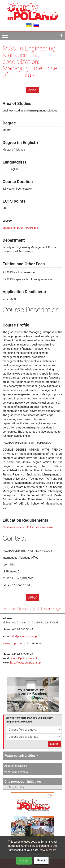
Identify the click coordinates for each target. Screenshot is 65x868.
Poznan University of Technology (32, 609)
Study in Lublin (16, 787)
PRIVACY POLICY (48, 850)
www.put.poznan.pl (14, 643)
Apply (32, 90)
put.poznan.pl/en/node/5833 (20, 228)
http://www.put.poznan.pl (26, 663)
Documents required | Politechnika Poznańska (28, 527)
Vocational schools (16, 772)
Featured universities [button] (21, 756)
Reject (41, 860)
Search (54, 744)
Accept (24, 860)
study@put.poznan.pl (24, 636)
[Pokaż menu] (5, 36)
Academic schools (16, 766)
